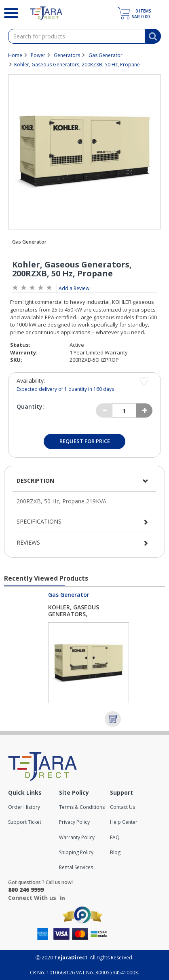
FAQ (115, 837)
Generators (67, 55)
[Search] (9, 12)
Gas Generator (106, 55)
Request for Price (85, 441)
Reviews (28, 542)
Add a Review (74, 288)
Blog (115, 852)
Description (35, 480)
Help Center (124, 822)
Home (15, 55)
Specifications (39, 521)
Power (38, 55)
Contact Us (123, 807)
